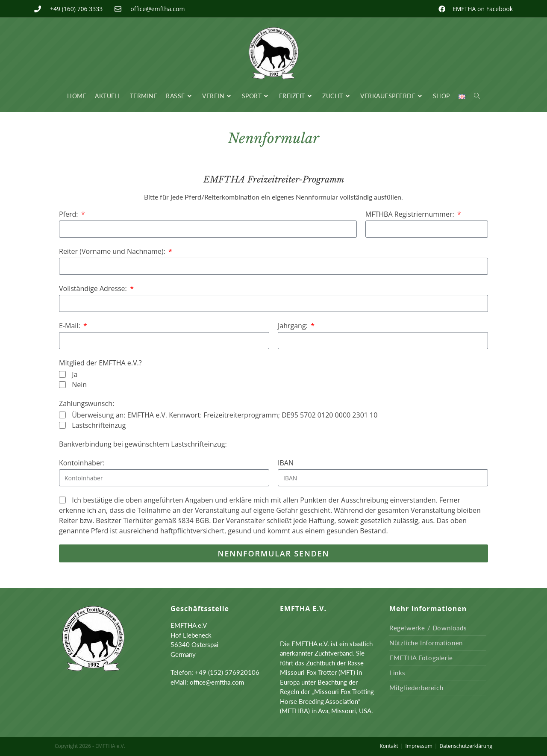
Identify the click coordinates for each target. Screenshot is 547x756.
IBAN (286, 463)
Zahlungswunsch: (87, 403)
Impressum (419, 746)
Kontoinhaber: (82, 463)
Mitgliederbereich (416, 688)
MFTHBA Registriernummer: (411, 214)
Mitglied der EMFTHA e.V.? (100, 363)
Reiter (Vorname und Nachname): (113, 251)
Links (397, 673)
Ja (75, 374)
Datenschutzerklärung (466, 746)
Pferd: (69, 214)
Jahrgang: (294, 326)
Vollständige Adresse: (94, 288)
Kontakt (389, 746)
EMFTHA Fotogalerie (421, 658)
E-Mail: (71, 326)
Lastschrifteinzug (99, 425)
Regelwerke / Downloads (428, 628)
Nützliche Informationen (426, 643)
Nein (79, 385)
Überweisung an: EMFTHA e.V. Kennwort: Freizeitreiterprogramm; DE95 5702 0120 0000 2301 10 (225, 415)
